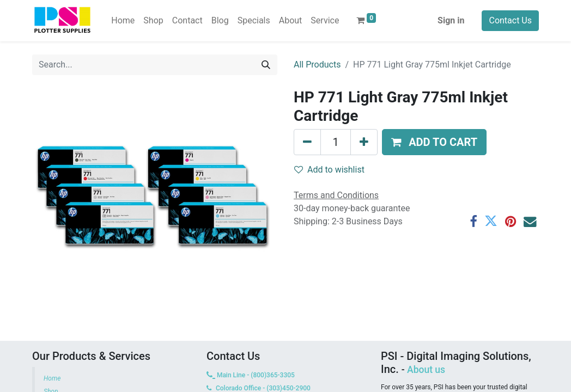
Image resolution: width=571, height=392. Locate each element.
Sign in (451, 20)
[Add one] (364, 142)
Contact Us (510, 20)
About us (426, 370)
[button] (434, 142)
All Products (317, 65)
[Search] (266, 65)
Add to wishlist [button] (329, 170)
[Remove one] (307, 142)
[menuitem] (123, 21)
